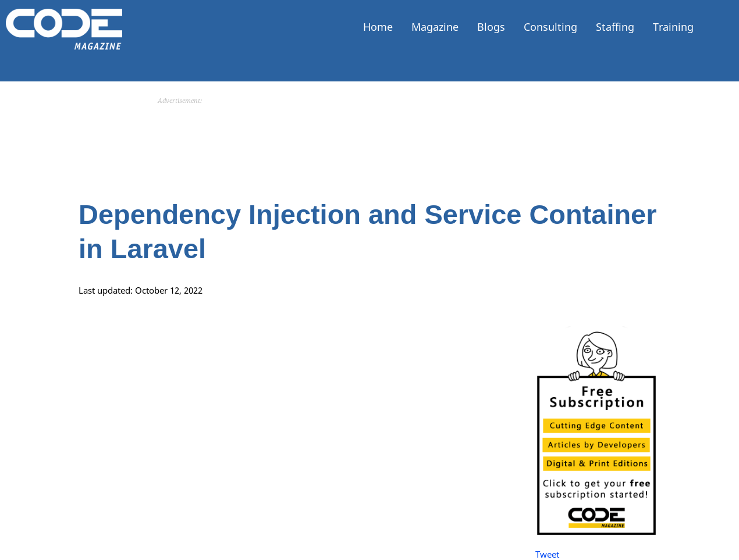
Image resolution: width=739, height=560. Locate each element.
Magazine (435, 27)
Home (378, 27)
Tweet (547, 554)
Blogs (491, 27)
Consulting (550, 27)
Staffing (615, 27)
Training (673, 27)
